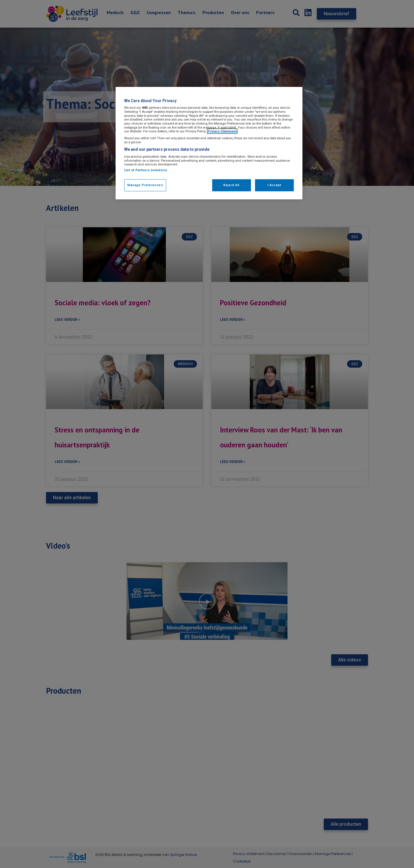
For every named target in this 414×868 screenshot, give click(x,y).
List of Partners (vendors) (146, 170)
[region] (209, 143)
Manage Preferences (145, 185)
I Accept (275, 185)
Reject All (231, 185)
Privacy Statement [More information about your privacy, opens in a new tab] (222, 131)
